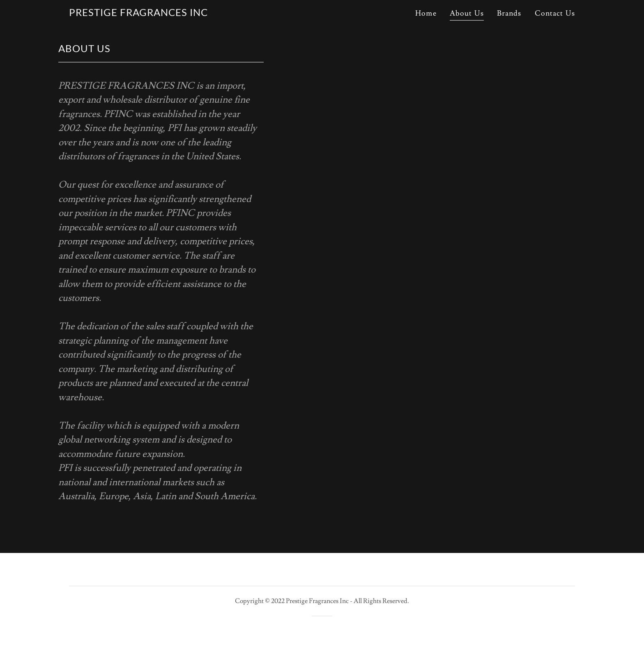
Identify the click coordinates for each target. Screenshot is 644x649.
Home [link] (426, 13)
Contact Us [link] (555, 13)
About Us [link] (467, 13)
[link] (138, 14)
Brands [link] (509, 13)
